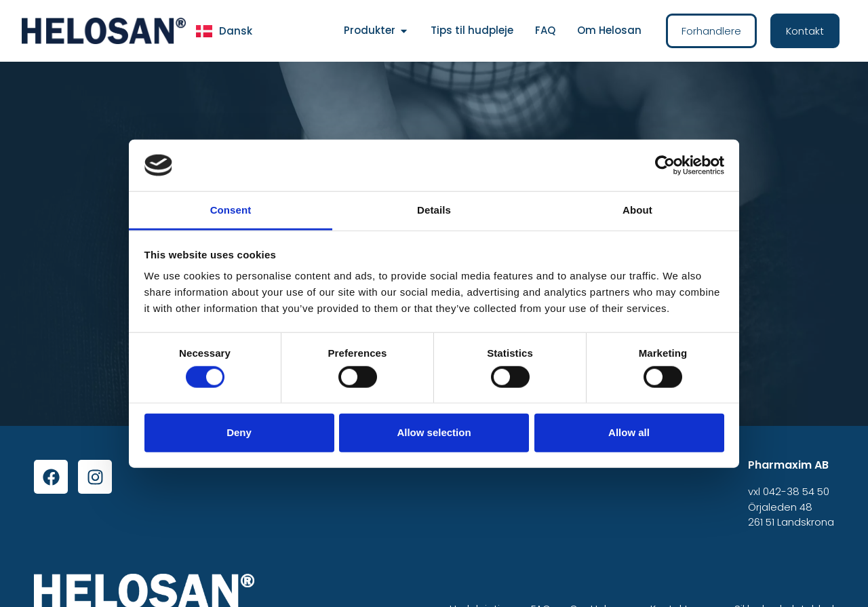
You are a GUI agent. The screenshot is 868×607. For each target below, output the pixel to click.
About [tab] (637, 210)
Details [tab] (434, 210)
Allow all (629, 432)
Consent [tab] (231, 210)
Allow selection (434, 432)
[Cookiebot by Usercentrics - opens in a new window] (665, 165)
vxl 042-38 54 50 (789, 491)
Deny (239, 432)
